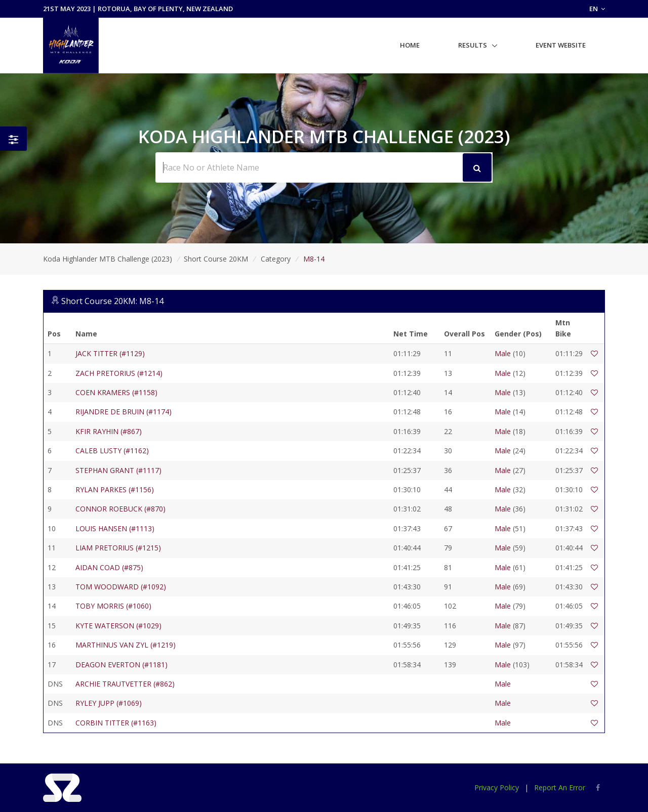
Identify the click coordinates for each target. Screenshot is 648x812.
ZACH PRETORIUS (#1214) (119, 373)
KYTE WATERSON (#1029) (118, 626)
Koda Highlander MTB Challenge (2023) (108, 259)
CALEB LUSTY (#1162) (112, 451)
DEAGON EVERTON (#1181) (121, 665)
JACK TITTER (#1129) (110, 353)
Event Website (561, 45)
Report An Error (560, 787)
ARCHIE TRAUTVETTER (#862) (125, 684)
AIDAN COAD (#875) (109, 567)
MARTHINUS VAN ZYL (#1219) (126, 645)
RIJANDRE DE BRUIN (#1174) (124, 412)
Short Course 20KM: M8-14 (112, 301)
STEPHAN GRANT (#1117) (118, 470)
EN (597, 9)
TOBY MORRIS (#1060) (113, 606)
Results (473, 45)
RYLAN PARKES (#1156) (115, 489)
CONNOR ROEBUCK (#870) (120, 509)
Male (503, 353)
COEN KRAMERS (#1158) (116, 392)
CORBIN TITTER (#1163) (116, 723)
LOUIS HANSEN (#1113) (115, 528)
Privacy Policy (497, 787)
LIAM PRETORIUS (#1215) (118, 548)
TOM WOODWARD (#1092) (121, 587)
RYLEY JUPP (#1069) (109, 703)
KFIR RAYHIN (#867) (109, 431)
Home (410, 45)
